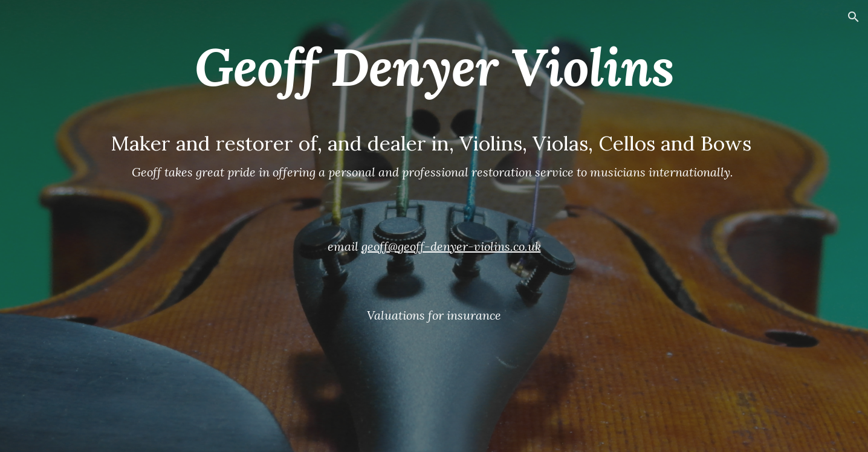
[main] (434, 226)
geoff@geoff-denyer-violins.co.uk (451, 246)
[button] (853, 17)
